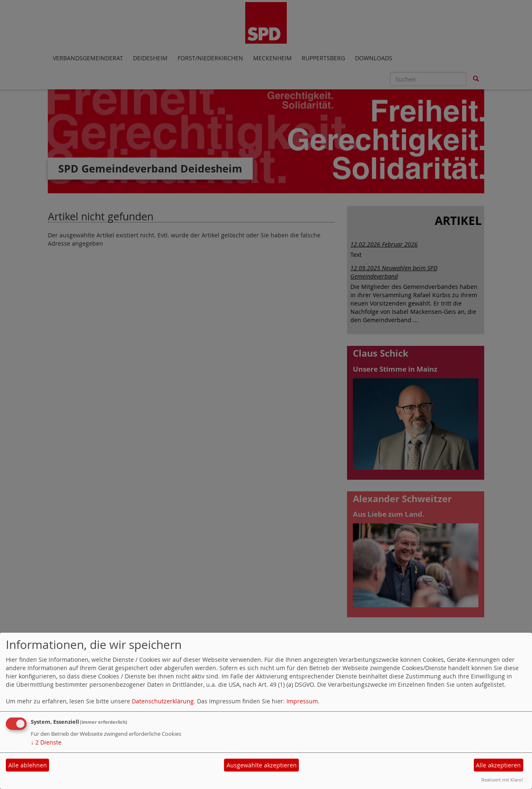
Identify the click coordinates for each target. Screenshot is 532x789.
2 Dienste (46, 742)
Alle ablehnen (28, 765)
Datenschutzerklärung (163, 701)
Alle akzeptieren (498, 765)
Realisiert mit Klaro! (502, 780)
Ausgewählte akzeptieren (262, 765)
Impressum (302, 701)
